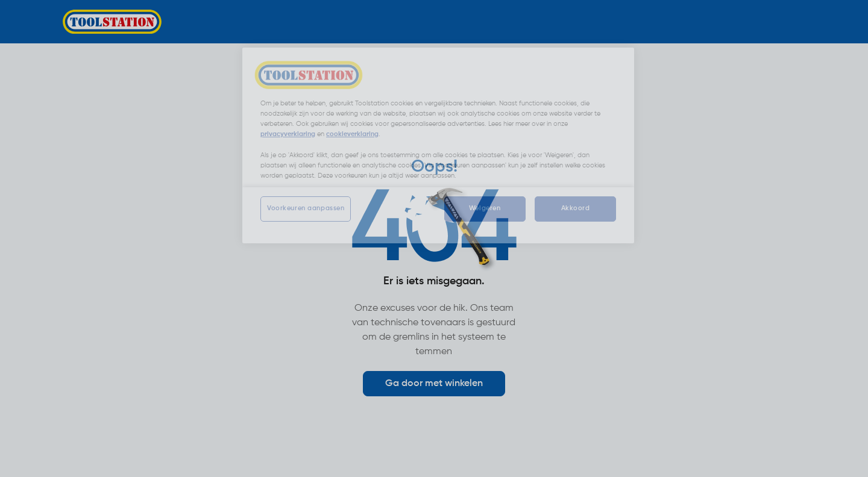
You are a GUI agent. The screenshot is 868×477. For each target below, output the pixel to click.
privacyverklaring (288, 134)
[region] (438, 145)
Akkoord (576, 208)
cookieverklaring (352, 134)
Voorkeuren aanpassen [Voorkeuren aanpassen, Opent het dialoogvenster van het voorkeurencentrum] (306, 208)
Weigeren (485, 208)
